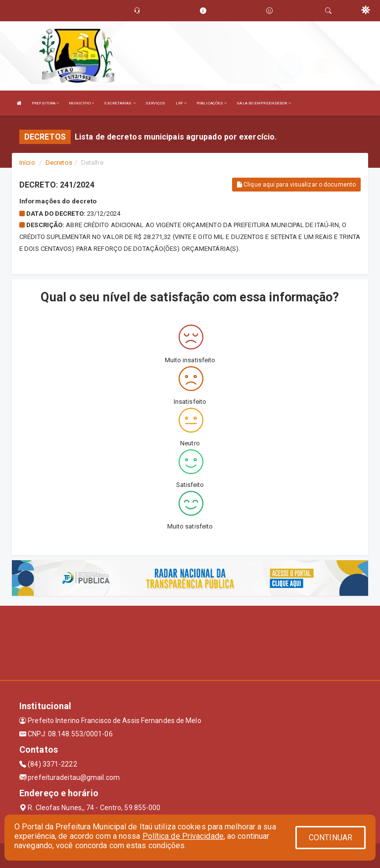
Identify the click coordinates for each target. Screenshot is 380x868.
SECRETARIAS (119, 103)
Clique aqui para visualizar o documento (296, 185)
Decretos (59, 163)
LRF (181, 103)
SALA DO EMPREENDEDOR (263, 103)
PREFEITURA (45, 103)
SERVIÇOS (156, 103)
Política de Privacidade (183, 836)
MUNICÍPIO (81, 103)
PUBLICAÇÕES (212, 103)
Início (27, 163)
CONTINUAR (331, 838)
